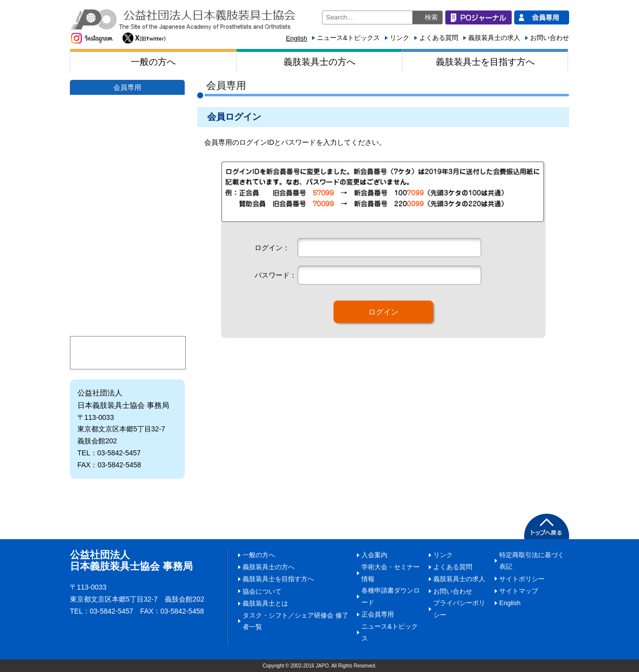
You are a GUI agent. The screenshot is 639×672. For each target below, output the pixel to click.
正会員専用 (378, 614)
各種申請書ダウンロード (391, 596)
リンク (400, 38)
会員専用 (127, 87)
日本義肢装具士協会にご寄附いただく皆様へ (127, 240)
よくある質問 (439, 38)
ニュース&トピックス (348, 38)
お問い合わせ (550, 38)
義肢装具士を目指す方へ (485, 62)
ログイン (383, 312)
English (297, 38)
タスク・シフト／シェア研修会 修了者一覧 (296, 621)
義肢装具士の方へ (319, 62)
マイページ (128, 353)
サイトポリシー (522, 579)
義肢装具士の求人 (494, 38)
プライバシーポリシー (459, 609)
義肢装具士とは (127, 202)
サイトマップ (519, 591)
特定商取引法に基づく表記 (532, 561)
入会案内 (127, 277)
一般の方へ (153, 62)
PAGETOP (547, 526)
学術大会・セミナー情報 (127, 315)
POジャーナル (127, 124)
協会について (127, 165)
